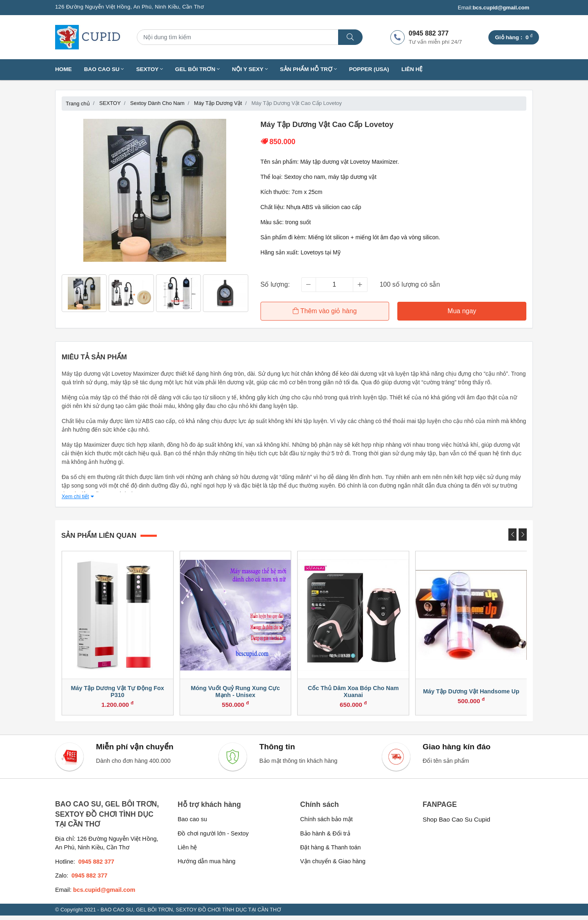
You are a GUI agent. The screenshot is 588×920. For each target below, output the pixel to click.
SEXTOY (149, 69)
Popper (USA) (369, 69)
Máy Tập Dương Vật (218, 103)
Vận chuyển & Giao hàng (333, 866)
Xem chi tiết (78, 495)
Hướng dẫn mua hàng (206, 866)
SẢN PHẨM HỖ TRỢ (308, 69)
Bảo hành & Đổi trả (325, 838)
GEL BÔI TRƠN (197, 69)
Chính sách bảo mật (326, 824)
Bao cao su (192, 824)
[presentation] (512, 533)
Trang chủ (78, 104)
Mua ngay (462, 311)
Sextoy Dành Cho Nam (157, 103)
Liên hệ (412, 69)
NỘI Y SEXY (250, 69)
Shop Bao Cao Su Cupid (457, 824)
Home (63, 69)
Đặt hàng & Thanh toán (331, 852)
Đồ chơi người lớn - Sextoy (213, 838)
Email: (493, 8)
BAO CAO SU (104, 69)
